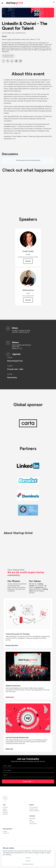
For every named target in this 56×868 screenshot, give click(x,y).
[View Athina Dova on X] (28, 287)
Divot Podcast (33, 824)
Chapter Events (34, 809)
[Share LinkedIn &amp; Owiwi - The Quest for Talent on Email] (16, 61)
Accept (28, 858)
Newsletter (32, 818)
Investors (5, 807)
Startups (5, 811)
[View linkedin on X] (28, 248)
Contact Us (6, 833)
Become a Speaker (34, 811)
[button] (54, 2)
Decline (28, 861)
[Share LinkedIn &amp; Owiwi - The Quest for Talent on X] (8, 61)
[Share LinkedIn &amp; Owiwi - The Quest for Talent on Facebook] (3, 61)
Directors (5, 814)
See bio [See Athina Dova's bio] (28, 300)
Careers (5, 831)
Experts (5, 809)
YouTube (32, 822)
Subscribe (27, 781)
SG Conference (34, 807)
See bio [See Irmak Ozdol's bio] (28, 261)
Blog (31, 820)
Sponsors (5, 812)
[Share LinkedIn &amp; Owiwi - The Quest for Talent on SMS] (21, 61)
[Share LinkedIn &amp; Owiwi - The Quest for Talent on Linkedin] (12, 61)
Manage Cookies (28, 864)
